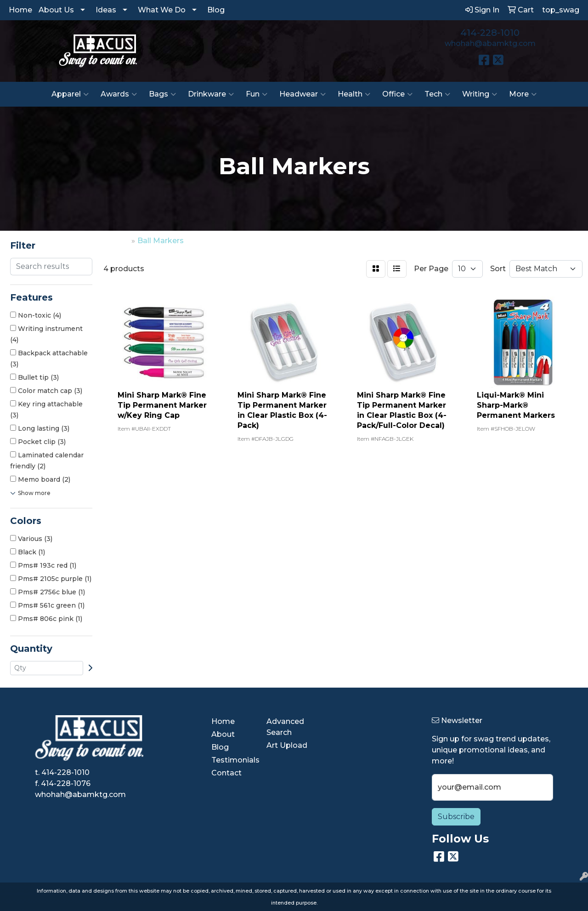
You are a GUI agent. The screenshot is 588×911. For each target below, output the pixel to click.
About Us (56, 10)
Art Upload (287, 745)
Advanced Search (285, 727)
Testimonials (233, 760)
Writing (480, 94)
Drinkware (211, 94)
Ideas (106, 10)
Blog (216, 10)
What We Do (162, 10)
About (223, 734)
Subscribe (456, 817)
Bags (162, 94)
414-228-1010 (490, 33)
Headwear (302, 94)
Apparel (70, 94)
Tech (437, 94)
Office (397, 94)
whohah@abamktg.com (490, 43)
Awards (119, 94)
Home (20, 10)
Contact (226, 773)
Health (354, 94)
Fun (257, 94)
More (523, 94)
